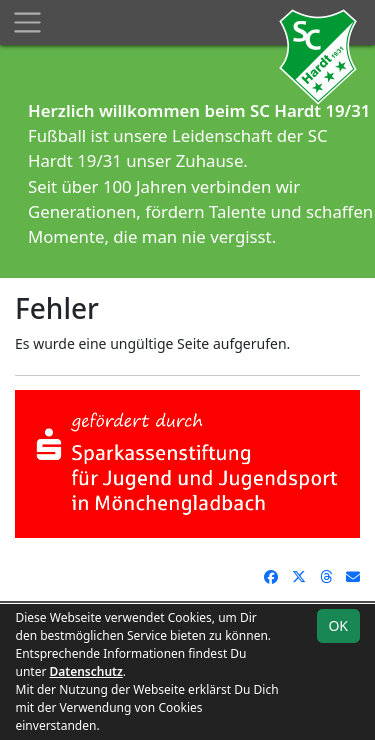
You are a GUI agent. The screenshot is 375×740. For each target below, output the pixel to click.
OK (338, 625)
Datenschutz (86, 671)
